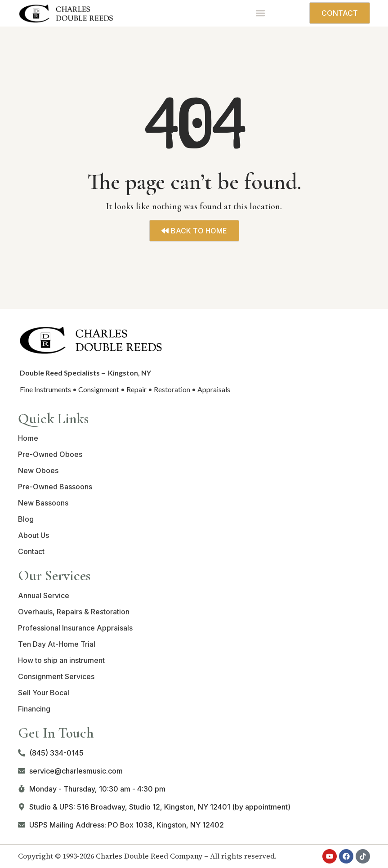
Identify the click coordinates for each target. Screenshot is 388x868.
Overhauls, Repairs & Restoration (74, 612)
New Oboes (38, 470)
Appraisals (214, 389)
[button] (261, 13)
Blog (26, 519)
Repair (136, 389)
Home (28, 438)
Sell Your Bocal (44, 693)
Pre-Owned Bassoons (55, 487)
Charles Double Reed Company (149, 856)
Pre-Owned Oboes (50, 454)
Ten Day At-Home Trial (57, 644)
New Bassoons (43, 503)
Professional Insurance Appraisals (75, 628)
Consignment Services (56, 676)
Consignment (99, 389)
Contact (31, 551)
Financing (34, 709)
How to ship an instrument (61, 660)
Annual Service (44, 595)
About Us (33, 535)
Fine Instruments (45, 389)
